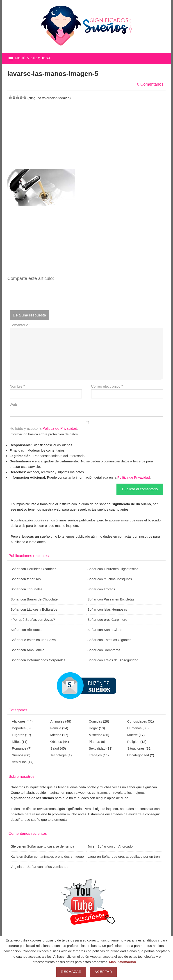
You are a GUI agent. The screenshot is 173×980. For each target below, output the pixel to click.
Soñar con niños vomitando (48, 867)
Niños (16, 742)
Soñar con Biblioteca (26, 630)
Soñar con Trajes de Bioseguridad (113, 660)
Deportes (19, 728)
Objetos (56, 742)
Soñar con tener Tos (26, 579)
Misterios (96, 735)
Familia (56, 728)
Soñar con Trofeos (101, 589)
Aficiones (19, 721)
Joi (90, 846)
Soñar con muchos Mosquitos (110, 579)
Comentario (20, 325)
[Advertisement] (87, 132)
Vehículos (19, 762)
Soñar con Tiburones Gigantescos (113, 569)
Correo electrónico (107, 386)
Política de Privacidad (60, 429)
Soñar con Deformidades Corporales (38, 660)
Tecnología (58, 755)
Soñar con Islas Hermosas (107, 609)
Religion (133, 742)
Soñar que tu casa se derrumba (51, 846)
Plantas (94, 742)
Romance (19, 748)
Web (13, 405)
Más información (123, 962)
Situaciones (136, 748)
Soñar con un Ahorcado (115, 846)
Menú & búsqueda (33, 58)
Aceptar (103, 972)
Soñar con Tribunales (27, 589)
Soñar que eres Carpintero (107, 620)
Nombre (17, 386)
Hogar (93, 728)
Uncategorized (138, 755)
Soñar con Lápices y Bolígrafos (34, 609)
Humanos (134, 728)
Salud (55, 748)
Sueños (18, 755)
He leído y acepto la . (87, 426)
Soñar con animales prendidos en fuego (54, 856)
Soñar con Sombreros (104, 650)
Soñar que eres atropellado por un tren (131, 856)
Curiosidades (137, 721)
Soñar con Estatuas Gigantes (109, 640)
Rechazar (71, 972)
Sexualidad (97, 748)
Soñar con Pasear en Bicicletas (111, 599)
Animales (57, 721)
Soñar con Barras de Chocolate (34, 599)
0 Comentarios (150, 84)
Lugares (18, 735)
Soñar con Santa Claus (105, 630)
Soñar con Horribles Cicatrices (33, 569)
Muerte (133, 735)
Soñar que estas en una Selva (33, 640)
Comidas (95, 721)
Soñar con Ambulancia (27, 650)
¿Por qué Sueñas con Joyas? (33, 620)
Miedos (56, 735)
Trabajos (95, 755)
